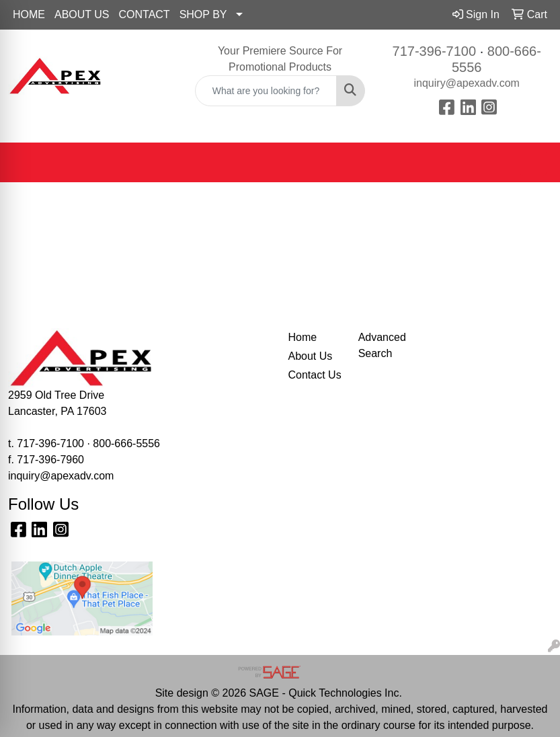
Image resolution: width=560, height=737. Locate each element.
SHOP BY (203, 14)
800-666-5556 (126, 443)
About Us (311, 356)
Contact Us (315, 375)
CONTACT (145, 14)
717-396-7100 (435, 51)
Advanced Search (382, 345)
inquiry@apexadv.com (467, 83)
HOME (29, 14)
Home (303, 337)
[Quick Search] (266, 91)
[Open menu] (533, 163)
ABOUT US (82, 14)
